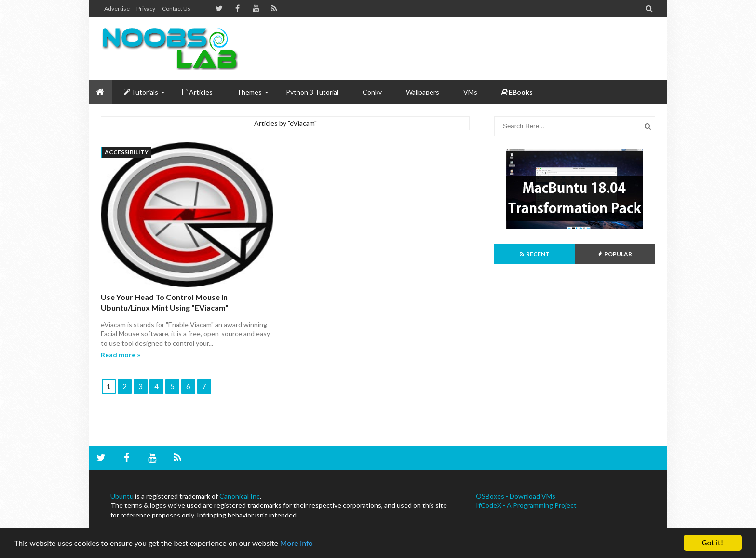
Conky (372, 92)
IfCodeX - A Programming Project (526, 505)
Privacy (146, 8)
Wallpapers (423, 92)
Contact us (176, 8)
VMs (470, 92)
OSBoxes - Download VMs (516, 496)
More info (297, 543)
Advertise (117, 8)
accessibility (127, 152)
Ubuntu (122, 496)
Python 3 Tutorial (312, 92)
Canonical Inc (240, 496)
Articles (197, 92)
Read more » (121, 355)
